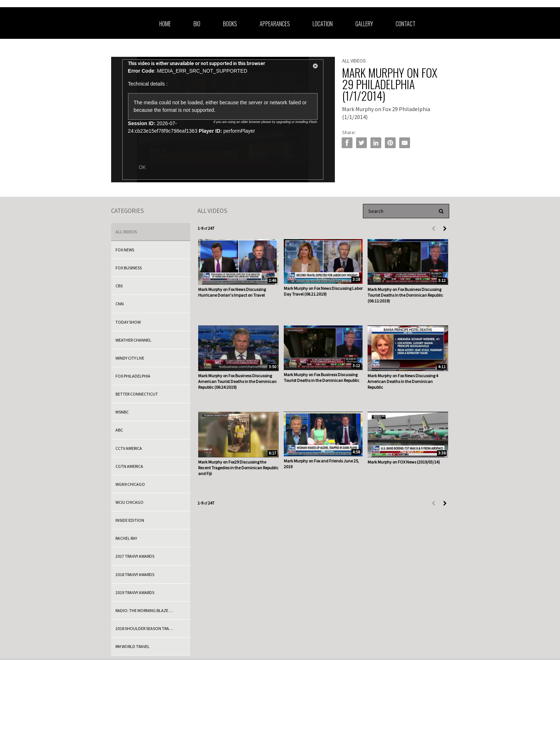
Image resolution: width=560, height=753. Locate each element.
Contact (406, 24)
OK (142, 167)
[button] (315, 67)
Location (323, 24)
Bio (197, 24)
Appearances (275, 24)
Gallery (364, 24)
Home (165, 24)
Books (230, 24)
